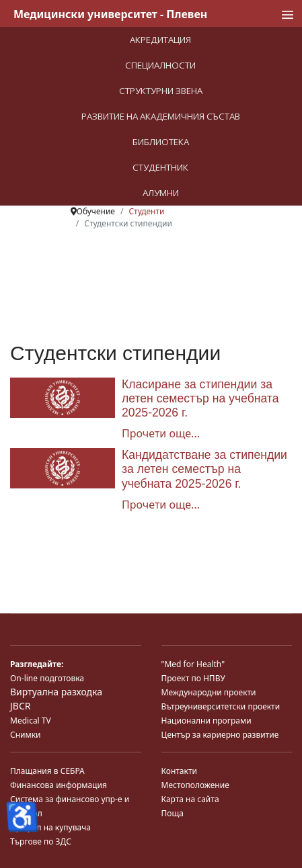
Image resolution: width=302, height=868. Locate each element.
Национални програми (206, 721)
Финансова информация (59, 785)
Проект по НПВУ (193, 678)
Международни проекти (209, 692)
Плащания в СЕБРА (47, 771)
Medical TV (31, 721)
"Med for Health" (193, 664)
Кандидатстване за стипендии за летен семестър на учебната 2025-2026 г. (204, 469)
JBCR (20, 706)
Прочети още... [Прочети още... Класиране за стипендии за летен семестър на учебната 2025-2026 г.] (161, 433)
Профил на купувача (50, 827)
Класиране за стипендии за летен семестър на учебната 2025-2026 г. (200, 398)
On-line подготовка (47, 678)
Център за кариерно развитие (220, 735)
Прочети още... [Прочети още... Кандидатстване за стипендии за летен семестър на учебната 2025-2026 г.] (161, 505)
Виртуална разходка (56, 692)
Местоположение (195, 785)
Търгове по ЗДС (41, 841)
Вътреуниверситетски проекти (221, 706)
